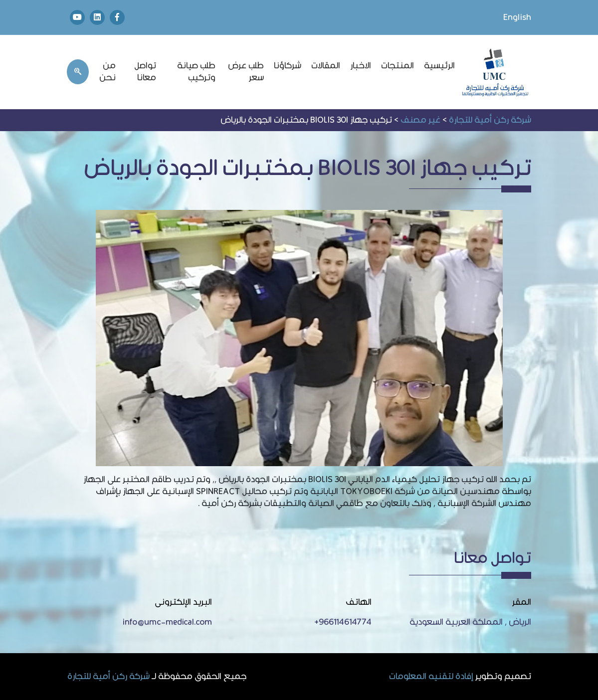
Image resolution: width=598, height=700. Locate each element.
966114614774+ (343, 622)
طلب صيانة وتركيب (196, 72)
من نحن (107, 72)
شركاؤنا (288, 66)
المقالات (326, 66)
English (517, 17)
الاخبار (361, 66)
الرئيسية (439, 66)
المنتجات (398, 66)
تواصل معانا (145, 72)
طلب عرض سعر (246, 72)
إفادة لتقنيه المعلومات (431, 677)
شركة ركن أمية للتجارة (108, 677)
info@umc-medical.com (167, 622)
